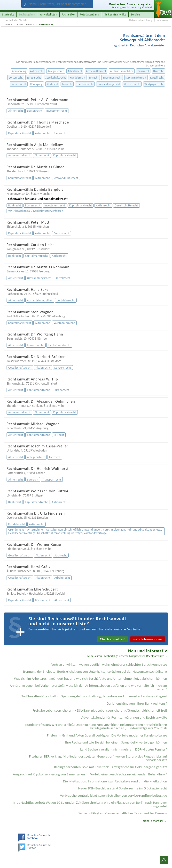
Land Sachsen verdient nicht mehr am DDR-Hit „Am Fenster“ (124, 749)
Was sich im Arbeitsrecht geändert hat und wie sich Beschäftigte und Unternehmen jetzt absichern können (91, 678)
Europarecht (34, 78)
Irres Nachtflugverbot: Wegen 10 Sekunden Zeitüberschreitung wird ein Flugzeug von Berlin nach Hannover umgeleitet (90, 804)
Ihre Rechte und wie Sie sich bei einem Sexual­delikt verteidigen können (116, 742)
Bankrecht (143, 71)
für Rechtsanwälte (115, 15)
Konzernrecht (19, 84)
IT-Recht (94, 78)
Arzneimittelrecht (96, 71)
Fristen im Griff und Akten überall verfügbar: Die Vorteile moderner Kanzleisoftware (107, 735)
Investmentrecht (112, 78)
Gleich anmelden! (113, 639)
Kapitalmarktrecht (136, 78)
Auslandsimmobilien (122, 71)
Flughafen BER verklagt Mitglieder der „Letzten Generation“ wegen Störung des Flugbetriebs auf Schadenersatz (98, 758)
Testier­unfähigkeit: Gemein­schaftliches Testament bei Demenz (123, 813)
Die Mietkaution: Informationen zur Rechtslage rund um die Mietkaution (115, 781)
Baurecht (158, 71)
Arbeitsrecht (75, 71)
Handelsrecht (78, 78)
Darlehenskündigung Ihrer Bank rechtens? (137, 703)
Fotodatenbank (90, 15)
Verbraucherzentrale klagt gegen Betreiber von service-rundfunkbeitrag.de (114, 795)
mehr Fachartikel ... (154, 821)
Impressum (163, 20)
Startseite (8, 15)
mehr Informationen (147, 639)
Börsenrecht (16, 78)
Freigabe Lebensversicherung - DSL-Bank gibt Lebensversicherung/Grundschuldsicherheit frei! (100, 710)
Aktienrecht (46, 25)
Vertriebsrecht (132, 84)
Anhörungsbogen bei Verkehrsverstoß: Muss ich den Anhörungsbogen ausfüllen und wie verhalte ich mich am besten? (88, 687)
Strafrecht (52, 84)
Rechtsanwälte (26, 25)
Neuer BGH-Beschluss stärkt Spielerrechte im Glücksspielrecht (123, 788)
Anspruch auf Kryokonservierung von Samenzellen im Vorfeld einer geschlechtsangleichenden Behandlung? (90, 774)
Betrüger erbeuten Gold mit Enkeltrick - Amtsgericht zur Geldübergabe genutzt (111, 767)
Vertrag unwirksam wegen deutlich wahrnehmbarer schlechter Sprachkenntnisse (109, 664)
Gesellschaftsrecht (55, 78)
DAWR (9, 25)
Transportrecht (85, 84)
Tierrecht (67, 84)
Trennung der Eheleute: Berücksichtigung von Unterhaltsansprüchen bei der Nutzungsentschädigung (95, 671)
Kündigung (36, 84)
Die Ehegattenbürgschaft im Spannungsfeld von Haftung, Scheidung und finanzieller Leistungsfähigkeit (94, 696)
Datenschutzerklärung (141, 20)
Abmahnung (19, 71)
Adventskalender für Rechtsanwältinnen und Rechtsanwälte (124, 717)
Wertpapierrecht (154, 84)
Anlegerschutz (56, 71)
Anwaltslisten (49, 15)
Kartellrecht (157, 78)
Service (135, 15)
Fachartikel (68, 15)
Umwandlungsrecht (109, 84)
